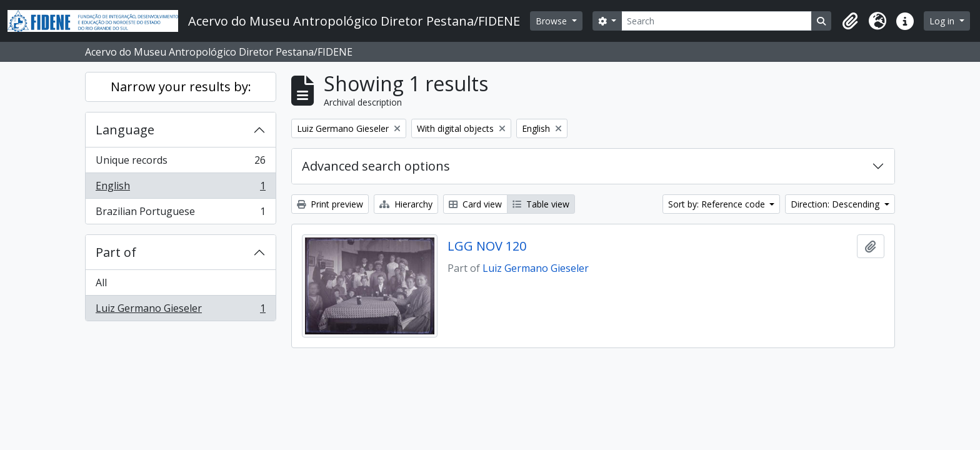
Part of (116, 252)
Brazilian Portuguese (180, 214)
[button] (850, 21)
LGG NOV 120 (487, 246)
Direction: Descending (836, 204)
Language (125, 130)
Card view (475, 204)
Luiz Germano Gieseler (180, 311)
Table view (541, 204)
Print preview (330, 204)
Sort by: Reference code (718, 204)
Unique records (180, 163)
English (180, 188)
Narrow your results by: (181, 87)
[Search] (717, 21)
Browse (552, 21)
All (101, 282)
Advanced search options (376, 166)
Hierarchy (406, 204)
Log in (943, 21)
